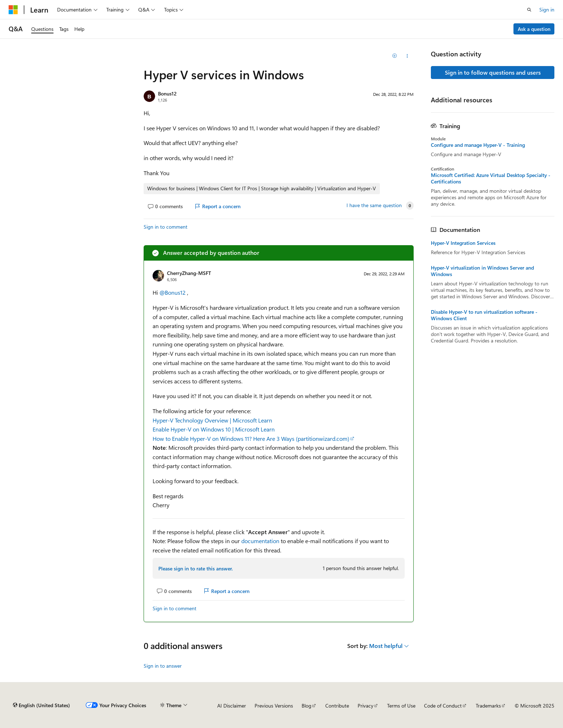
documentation (260, 541)
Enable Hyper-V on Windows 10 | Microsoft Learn (214, 429)
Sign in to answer (163, 666)
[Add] (395, 56)
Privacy (366, 706)
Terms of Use (401, 706)
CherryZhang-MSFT (189, 273)
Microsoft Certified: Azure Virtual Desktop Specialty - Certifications (491, 178)
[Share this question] (407, 56)
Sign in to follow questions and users (493, 72)
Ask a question (534, 29)
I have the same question (374, 205)
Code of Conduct (443, 706)
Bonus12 (167, 94)
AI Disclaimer (232, 706)
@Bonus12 (173, 292)
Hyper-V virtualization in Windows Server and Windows (482, 271)
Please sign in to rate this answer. (196, 568)
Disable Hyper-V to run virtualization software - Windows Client (484, 315)
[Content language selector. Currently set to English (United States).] (41, 705)
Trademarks (488, 706)
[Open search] (529, 10)
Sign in (547, 10)
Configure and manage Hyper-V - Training (478, 145)
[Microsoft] (13, 10)
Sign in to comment (166, 227)
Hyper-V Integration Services (463, 243)
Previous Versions (274, 706)
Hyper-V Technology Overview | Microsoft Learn (212, 420)
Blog (306, 706)
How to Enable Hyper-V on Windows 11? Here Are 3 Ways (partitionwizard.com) (251, 438)
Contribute (337, 706)
